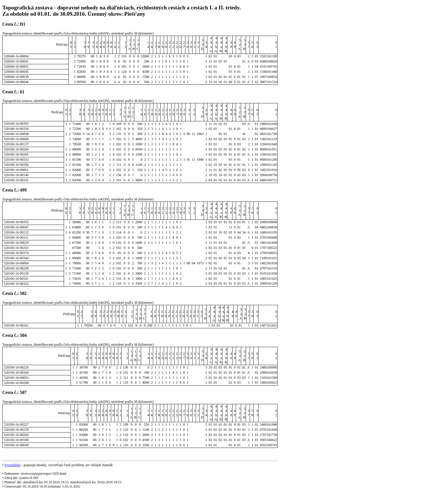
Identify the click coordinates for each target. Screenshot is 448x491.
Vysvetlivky (13, 465)
